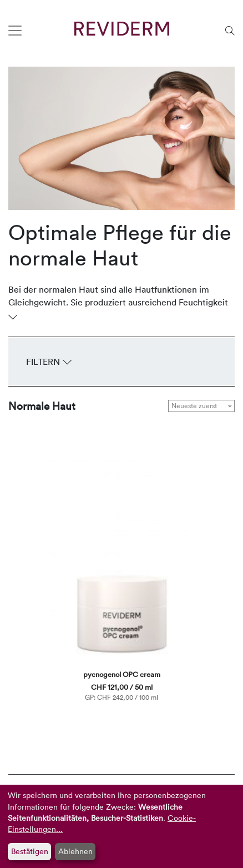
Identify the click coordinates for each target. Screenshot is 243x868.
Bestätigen (30, 851)
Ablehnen (75, 851)
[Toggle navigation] (15, 31)
